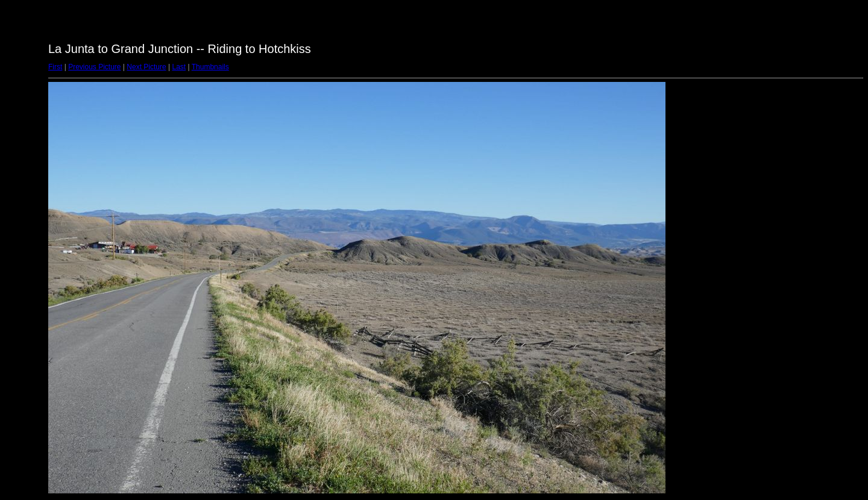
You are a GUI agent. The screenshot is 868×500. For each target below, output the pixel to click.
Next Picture (146, 67)
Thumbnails (210, 67)
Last (179, 67)
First (55, 67)
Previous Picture (94, 67)
